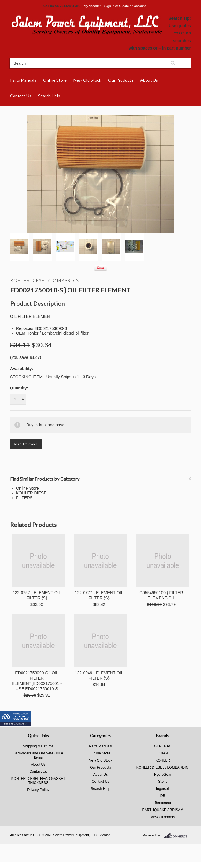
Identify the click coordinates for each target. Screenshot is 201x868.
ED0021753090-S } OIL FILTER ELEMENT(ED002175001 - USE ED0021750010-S (37, 681)
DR (163, 796)
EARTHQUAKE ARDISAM (163, 810)
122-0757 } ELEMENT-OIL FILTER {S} (37, 595)
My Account (92, 6)
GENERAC (163, 746)
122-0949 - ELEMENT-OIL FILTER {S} (99, 675)
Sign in (110, 6)
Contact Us (21, 96)
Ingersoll (163, 789)
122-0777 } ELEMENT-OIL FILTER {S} (99, 595)
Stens (163, 782)
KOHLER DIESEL (32, 493)
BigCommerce (177, 836)
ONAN (163, 753)
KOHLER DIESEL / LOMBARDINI (45, 280)
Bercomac (163, 803)
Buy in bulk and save (45, 425)
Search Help (49, 96)
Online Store (55, 80)
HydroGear (163, 775)
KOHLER (163, 760)
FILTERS (24, 498)
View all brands (163, 817)
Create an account (132, 6)
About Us (149, 80)
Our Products (121, 80)
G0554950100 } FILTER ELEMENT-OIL (161, 595)
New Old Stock (87, 80)
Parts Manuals (23, 80)
